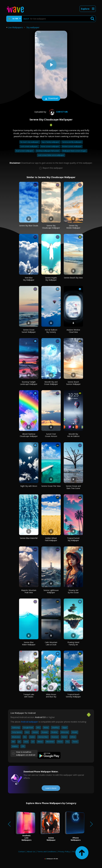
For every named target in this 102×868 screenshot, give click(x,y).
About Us (31, 851)
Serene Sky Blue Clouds (29, 226)
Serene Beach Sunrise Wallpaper (73, 383)
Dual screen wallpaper (25, 151)
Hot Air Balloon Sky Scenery (51, 331)
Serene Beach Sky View (73, 278)
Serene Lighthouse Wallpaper (51, 591)
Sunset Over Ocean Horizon (51, 435)
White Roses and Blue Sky (51, 696)
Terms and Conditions (47, 851)
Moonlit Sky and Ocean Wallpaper (51, 383)
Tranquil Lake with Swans (29, 696)
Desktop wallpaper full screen (48, 151)
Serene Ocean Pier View (51, 486)
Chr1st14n (58, 112)
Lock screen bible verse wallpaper (51, 155)
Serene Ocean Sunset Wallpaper (29, 331)
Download (51, 99)
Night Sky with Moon (29, 486)
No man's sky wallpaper (30, 142)
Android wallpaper (29, 722)
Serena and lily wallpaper (72, 142)
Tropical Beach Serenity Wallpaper (73, 696)
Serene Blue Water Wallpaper (29, 643)
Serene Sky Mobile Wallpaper (73, 227)
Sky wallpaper (33, 27)
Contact (22, 851)
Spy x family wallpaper (51, 142)
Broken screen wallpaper (72, 146)
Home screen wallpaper (50, 146)
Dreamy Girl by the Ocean (73, 591)
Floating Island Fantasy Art (73, 643)
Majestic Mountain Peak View (29, 591)
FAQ (74, 851)
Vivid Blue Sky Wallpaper (29, 279)
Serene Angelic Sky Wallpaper (51, 279)
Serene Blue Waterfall (29, 538)
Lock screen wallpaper (29, 146)
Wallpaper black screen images (74, 151)
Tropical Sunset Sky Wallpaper (73, 539)
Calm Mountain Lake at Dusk (51, 643)
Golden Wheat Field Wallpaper (51, 539)
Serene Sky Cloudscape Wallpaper (51, 227)
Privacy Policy (64, 851)
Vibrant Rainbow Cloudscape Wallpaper (29, 435)
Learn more (51, 788)
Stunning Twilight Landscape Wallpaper (29, 383)
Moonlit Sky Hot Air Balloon (73, 435)
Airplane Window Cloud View (73, 331)
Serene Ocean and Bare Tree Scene (73, 487)
